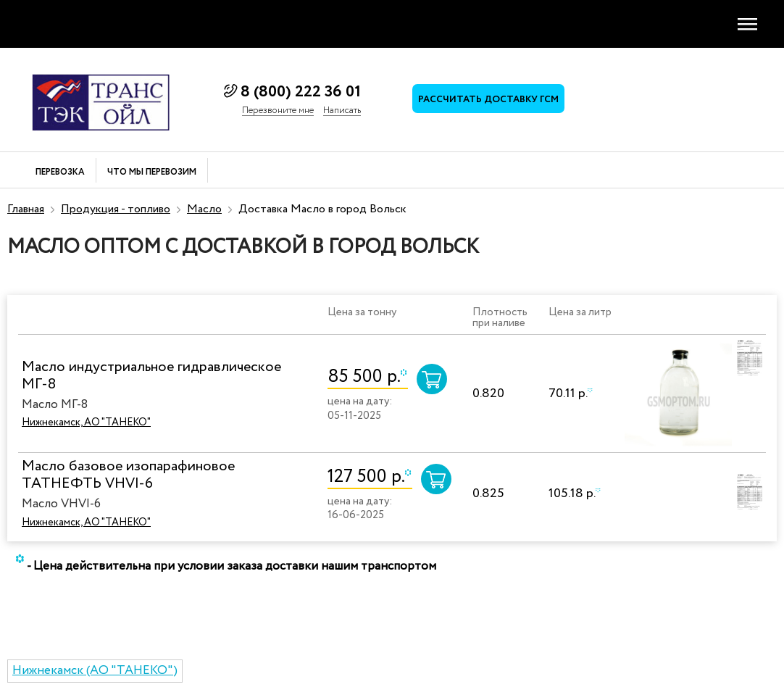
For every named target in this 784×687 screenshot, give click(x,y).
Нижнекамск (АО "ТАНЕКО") (95, 671)
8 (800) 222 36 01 (301, 92)
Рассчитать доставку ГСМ (488, 100)
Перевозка (60, 173)
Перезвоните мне (278, 111)
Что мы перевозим (152, 173)
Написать (342, 111)
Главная (26, 209)
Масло (204, 209)
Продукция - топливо (116, 209)
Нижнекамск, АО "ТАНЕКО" (86, 422)
